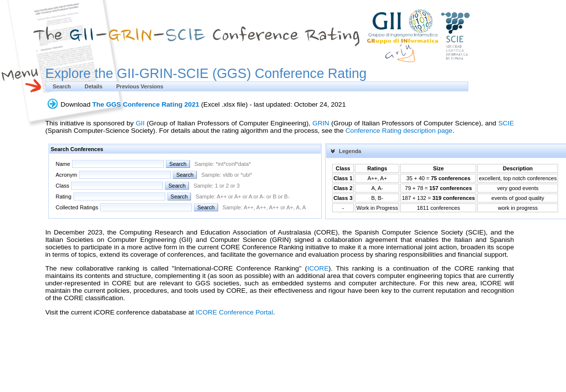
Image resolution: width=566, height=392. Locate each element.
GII (140, 123)
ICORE (318, 268)
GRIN (321, 123)
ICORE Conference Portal (234, 312)
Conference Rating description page (399, 131)
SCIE (506, 123)
